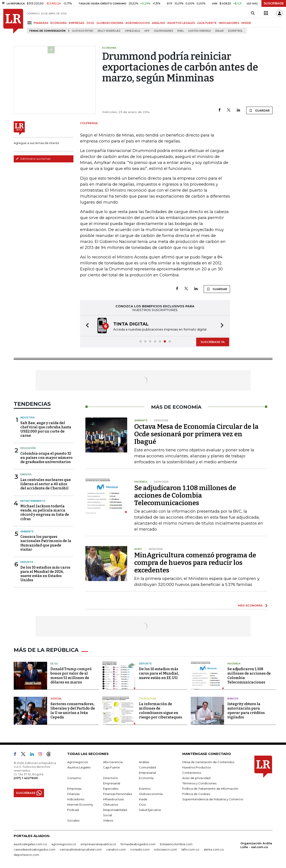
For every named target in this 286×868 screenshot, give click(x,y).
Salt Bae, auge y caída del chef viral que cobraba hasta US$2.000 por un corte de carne (46, 429)
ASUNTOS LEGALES (181, 23)
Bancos (233, 699)
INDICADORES (229, 23)
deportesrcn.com (26, 855)
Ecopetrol (235, 31)
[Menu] (30, 23)
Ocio (142, 804)
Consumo (74, 778)
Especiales (111, 789)
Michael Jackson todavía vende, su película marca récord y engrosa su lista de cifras (45, 513)
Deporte (27, 562)
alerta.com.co (214, 849)
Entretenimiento (33, 501)
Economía (146, 778)
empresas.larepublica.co (98, 844)
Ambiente (27, 531)
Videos (108, 820)
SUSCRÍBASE (274, 3)
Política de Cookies (196, 794)
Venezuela (132, 31)
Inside (143, 799)
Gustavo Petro (83, 31)
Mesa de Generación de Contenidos (208, 762)
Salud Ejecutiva (150, 810)
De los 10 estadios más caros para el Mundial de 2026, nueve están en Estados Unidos (45, 574)
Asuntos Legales (79, 767)
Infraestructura (113, 799)
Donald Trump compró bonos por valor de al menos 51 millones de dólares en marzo (71, 676)
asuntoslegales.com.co (30, 844)
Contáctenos (192, 773)
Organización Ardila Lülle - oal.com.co (256, 845)
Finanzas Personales (118, 794)
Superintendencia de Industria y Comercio (213, 799)
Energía (26, 474)
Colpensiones (163, 31)
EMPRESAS (77, 23)
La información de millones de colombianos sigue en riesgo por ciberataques (160, 711)
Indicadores (76, 799)
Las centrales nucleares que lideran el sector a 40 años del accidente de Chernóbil (46, 484)
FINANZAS (41, 23)
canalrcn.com (116, 849)
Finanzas (73, 794)
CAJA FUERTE (207, 23)
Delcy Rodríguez (109, 31)
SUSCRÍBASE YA (213, 342)
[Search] (253, 13)
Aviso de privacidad (196, 778)
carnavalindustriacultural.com (81, 849)
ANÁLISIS (158, 23)
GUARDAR (259, 110)
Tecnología (148, 699)
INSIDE (246, 23)
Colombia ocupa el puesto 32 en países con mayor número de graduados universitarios (46, 458)
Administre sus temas (33, 159)
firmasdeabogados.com (138, 844)
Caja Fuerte (111, 767)
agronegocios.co (64, 844)
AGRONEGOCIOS (138, 23)
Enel (181, 31)
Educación (28, 448)
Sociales (73, 820)
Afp (147, 31)
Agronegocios (78, 762)
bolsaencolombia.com (176, 844)
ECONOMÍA (59, 23)
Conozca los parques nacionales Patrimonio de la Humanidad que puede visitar (46, 543)
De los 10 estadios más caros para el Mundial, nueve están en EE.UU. (159, 673)
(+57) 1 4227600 (26, 778)
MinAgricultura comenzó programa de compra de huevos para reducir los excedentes (195, 563)
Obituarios (111, 804)
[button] (86, 326)
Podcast (73, 810)
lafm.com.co (190, 849)
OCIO (90, 23)
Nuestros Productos (197, 767)
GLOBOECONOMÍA (110, 23)
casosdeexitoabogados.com (35, 849)
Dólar (219, 31)
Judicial (56, 699)
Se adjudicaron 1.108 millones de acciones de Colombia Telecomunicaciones (185, 495)
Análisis (144, 762)
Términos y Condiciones (199, 783)
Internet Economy (80, 804)
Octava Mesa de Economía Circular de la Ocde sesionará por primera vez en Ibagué (196, 434)
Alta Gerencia (113, 762)
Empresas (74, 789)
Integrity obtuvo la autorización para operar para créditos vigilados (246, 711)
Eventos (145, 789)
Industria (27, 418)
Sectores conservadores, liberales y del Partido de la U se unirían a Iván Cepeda (73, 711)
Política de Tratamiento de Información (210, 789)
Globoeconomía (151, 794)
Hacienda (234, 664)
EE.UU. (54, 664)
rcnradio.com (140, 849)
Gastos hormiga (200, 31)
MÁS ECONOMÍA (250, 605)
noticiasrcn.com (165, 849)
